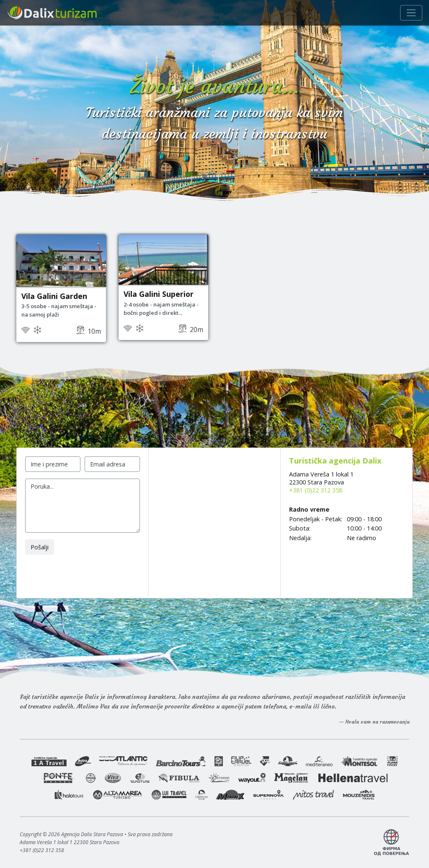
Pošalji (40, 547)
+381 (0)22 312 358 (316, 490)
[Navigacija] (411, 13)
